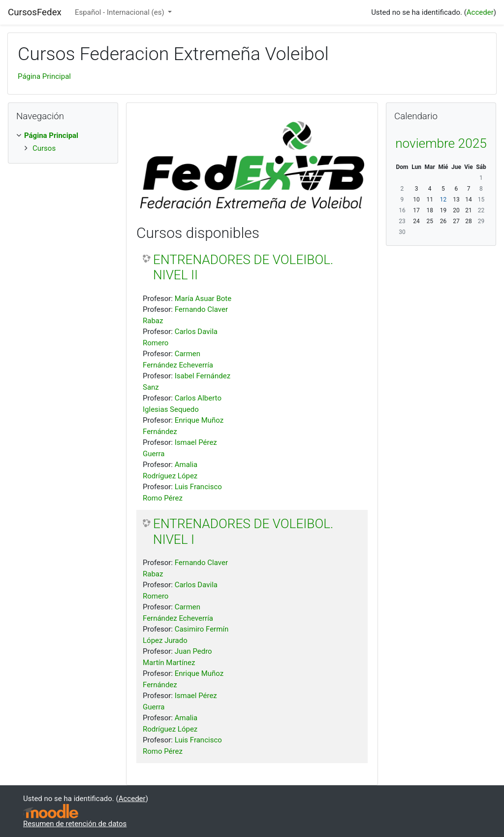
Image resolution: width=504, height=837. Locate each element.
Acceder (480, 12)
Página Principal (44, 76)
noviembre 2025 (441, 143)
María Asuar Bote (203, 299)
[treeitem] (63, 136)
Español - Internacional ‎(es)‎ (120, 12)
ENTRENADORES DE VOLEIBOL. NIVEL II (243, 268)
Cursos (44, 148)
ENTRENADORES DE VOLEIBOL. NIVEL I (243, 532)
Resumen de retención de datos (75, 824)
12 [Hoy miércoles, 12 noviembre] (443, 200)
